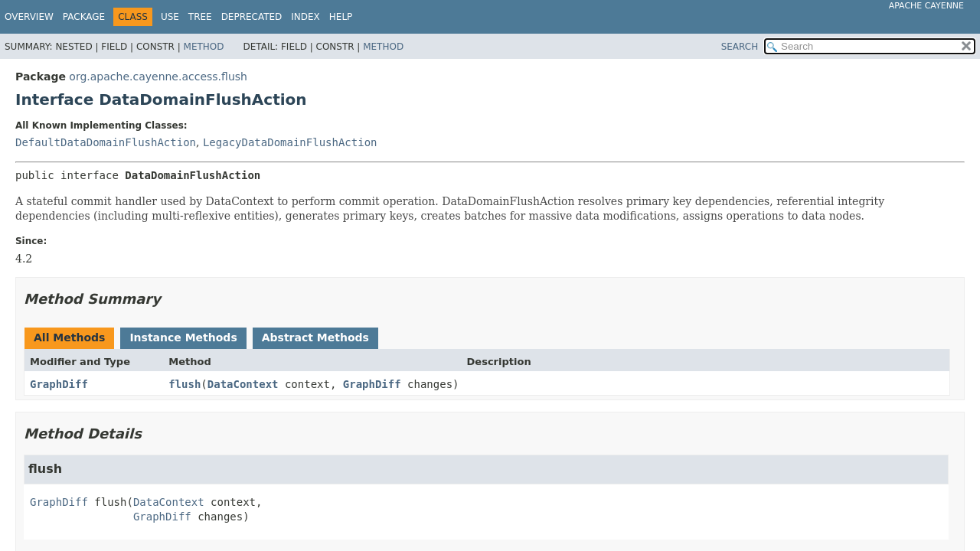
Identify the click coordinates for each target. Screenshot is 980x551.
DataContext (243, 384)
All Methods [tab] (69, 337)
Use (170, 17)
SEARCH (740, 47)
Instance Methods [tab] (183, 337)
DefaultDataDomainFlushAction (106, 142)
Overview (29, 17)
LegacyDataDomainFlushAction (290, 142)
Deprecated (252, 17)
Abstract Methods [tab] (315, 337)
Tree (200, 17)
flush (185, 384)
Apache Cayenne (926, 6)
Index (305, 17)
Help (341, 17)
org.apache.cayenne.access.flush (158, 77)
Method (204, 47)
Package (84, 17)
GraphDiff (59, 384)
